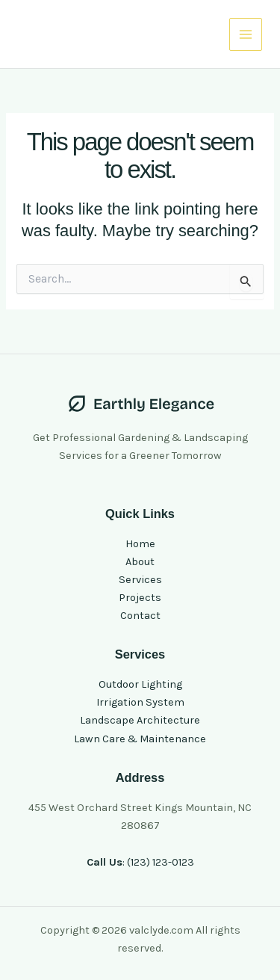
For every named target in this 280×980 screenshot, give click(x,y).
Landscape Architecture (140, 720)
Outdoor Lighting (140, 684)
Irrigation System (140, 702)
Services (140, 580)
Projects (140, 598)
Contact (140, 616)
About (140, 562)
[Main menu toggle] (246, 34)
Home (140, 544)
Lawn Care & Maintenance (140, 739)
